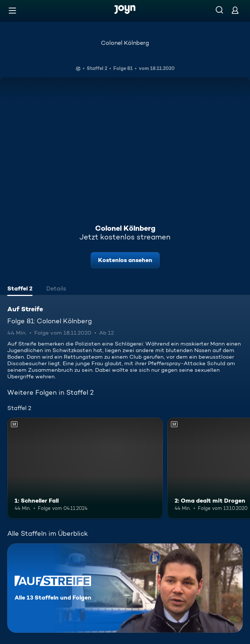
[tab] (20, 289)
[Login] (235, 10)
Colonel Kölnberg (125, 43)
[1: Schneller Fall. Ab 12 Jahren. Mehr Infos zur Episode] (85, 468)
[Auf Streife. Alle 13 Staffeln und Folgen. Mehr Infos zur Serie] (125, 588)
